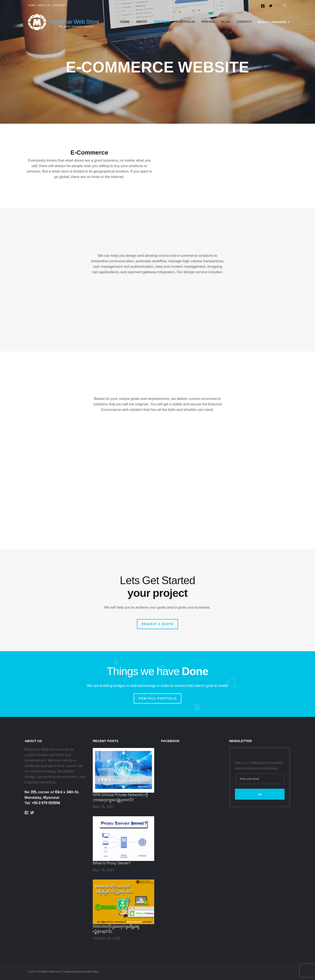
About (142, 22)
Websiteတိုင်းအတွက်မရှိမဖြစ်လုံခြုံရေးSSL (116, 929)
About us (44, 6)
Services (59, 6)
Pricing (208, 22)
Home (32, 6)
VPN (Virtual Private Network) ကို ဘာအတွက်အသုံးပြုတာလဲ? (121, 798)
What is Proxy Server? (112, 863)
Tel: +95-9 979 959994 (42, 803)
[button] (283, 6)
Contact (245, 22)
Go (260, 794)
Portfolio (185, 22)
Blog (226, 22)
